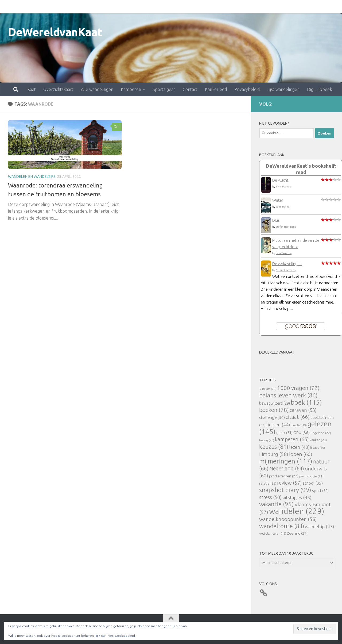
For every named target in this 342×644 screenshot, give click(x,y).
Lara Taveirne (284, 253)
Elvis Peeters (283, 187)
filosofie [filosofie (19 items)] (299, 425)
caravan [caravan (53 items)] (303, 410)
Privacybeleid (224, 7)
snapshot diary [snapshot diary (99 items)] (285, 490)
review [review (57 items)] (289, 483)
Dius (276, 220)
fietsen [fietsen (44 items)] (278, 425)
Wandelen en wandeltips (32, 177)
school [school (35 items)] (313, 483)
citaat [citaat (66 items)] (298, 417)
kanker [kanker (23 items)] (318, 440)
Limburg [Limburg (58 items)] (274, 454)
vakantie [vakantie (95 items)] (276, 504)
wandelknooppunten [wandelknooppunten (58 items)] (288, 519)
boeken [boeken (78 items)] (274, 410)
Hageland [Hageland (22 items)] (321, 433)
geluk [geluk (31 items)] (284, 433)
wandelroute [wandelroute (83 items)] (282, 526)
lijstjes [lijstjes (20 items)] (318, 448)
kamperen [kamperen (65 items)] (292, 439)
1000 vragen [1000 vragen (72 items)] (298, 388)
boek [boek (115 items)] (306, 402)
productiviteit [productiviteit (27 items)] (284, 476)
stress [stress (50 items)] (270, 497)
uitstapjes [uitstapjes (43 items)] (297, 497)
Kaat (8, 7)
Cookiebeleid (125, 636)
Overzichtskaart (35, 7)
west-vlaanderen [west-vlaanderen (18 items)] (273, 534)
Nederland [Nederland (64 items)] (287, 469)
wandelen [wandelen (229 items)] (297, 511)
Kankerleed (192, 7)
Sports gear (140, 7)
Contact (167, 7)
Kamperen (107, 7)
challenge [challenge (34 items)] (272, 417)
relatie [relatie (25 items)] (268, 483)
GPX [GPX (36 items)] (302, 432)
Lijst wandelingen (260, 7)
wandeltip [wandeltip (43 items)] (319, 526)
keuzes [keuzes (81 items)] (274, 447)
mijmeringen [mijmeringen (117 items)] (286, 461)
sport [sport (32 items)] (320, 491)
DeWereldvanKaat (55, 32)
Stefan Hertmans (286, 227)
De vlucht (280, 180)
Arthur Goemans (286, 270)
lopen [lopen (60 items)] (301, 454)
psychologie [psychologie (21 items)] (311, 476)
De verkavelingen (287, 264)
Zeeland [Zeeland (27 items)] (297, 533)
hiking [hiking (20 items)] (267, 440)
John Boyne (283, 207)
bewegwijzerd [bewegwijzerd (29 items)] (275, 403)
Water (278, 200)
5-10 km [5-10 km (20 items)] (268, 389)
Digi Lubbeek (296, 7)
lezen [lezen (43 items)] (299, 447)
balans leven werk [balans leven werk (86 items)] (288, 395)
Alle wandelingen (74, 7)
